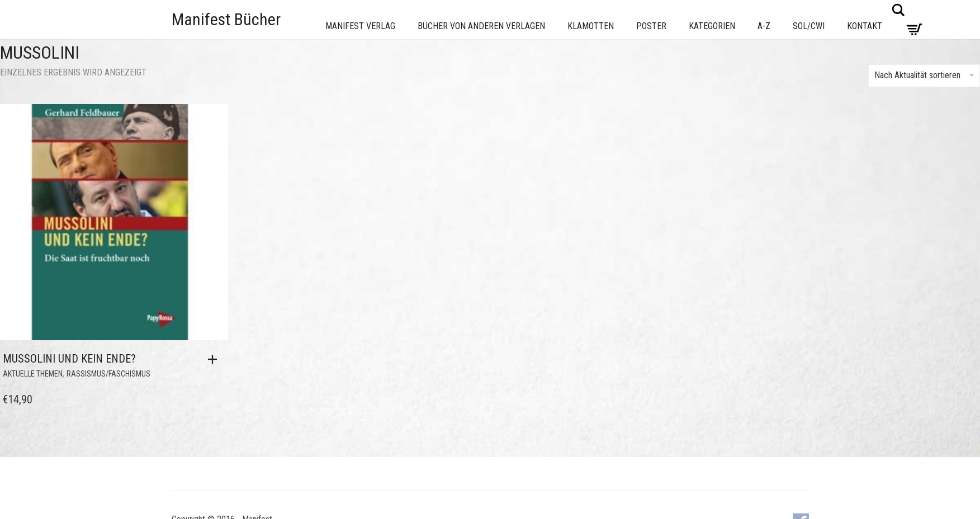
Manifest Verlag (360, 26)
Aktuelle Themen (33, 374)
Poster (651, 26)
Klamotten (591, 26)
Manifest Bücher (226, 19)
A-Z (764, 26)
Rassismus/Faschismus (108, 374)
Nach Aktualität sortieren (924, 75)
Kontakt (865, 26)
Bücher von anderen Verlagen (481, 26)
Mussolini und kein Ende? (69, 359)
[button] (215, 359)
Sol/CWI (809, 26)
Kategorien (712, 26)
